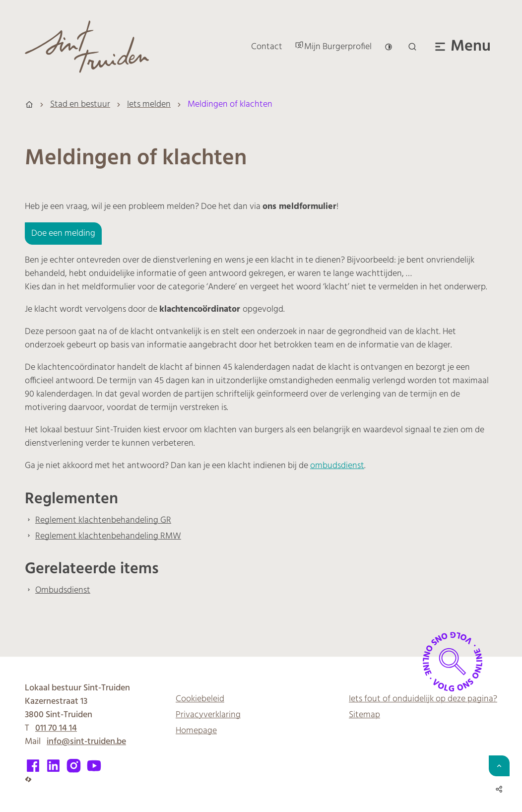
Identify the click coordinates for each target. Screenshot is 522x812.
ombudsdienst (337, 466)
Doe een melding (63, 234)
